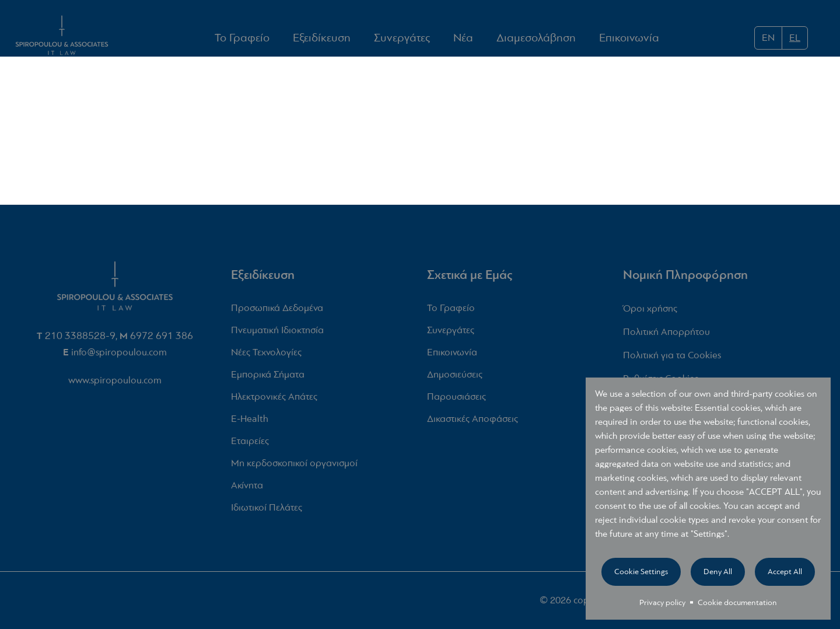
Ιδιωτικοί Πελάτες (267, 511)
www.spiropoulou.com (115, 383)
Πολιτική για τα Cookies (672, 359)
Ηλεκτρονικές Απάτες (274, 400)
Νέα (463, 38)
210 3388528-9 (80, 339)
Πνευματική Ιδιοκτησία (277, 333)
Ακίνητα (247, 489)
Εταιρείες (250, 444)
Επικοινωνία (629, 38)
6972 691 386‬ (162, 339)
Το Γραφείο (242, 38)
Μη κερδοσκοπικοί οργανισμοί (294, 466)
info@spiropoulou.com (119, 355)
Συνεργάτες (402, 38)
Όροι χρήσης (650, 312)
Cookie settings (641, 572)
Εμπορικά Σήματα (268, 378)
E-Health (250, 422)
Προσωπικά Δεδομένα (277, 311)
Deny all (718, 572)
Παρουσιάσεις (456, 400)
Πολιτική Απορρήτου (666, 335)
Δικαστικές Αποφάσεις (473, 422)
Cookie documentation (737, 602)
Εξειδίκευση (322, 38)
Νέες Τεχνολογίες (266, 356)
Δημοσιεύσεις (455, 378)
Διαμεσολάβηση (536, 38)
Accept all (785, 572)
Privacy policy (662, 602)
